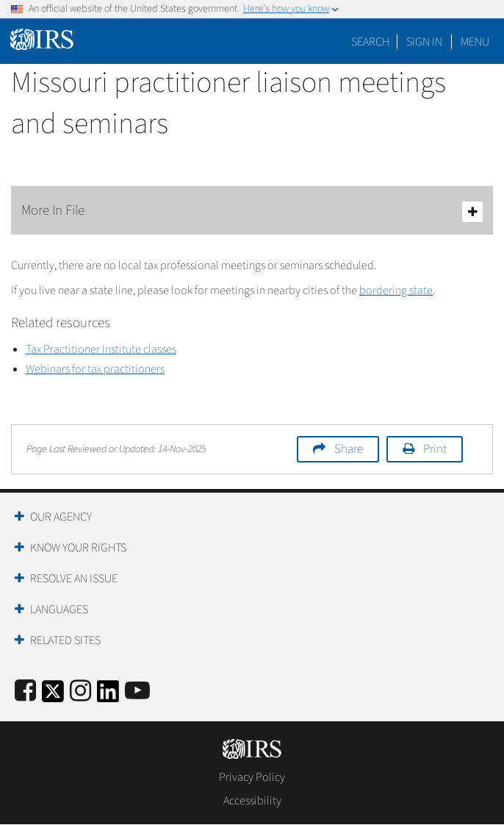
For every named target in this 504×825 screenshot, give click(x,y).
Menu (475, 42)
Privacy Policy (252, 777)
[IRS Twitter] (53, 696)
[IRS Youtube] (137, 692)
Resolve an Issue (74, 579)
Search (370, 42)
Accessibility (252, 801)
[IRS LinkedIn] (108, 696)
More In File (252, 211)
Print (435, 449)
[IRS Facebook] (25, 692)
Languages (59, 610)
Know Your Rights (78, 548)
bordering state (396, 290)
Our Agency (61, 517)
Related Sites (65, 640)
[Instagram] (80, 692)
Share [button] (349, 449)
